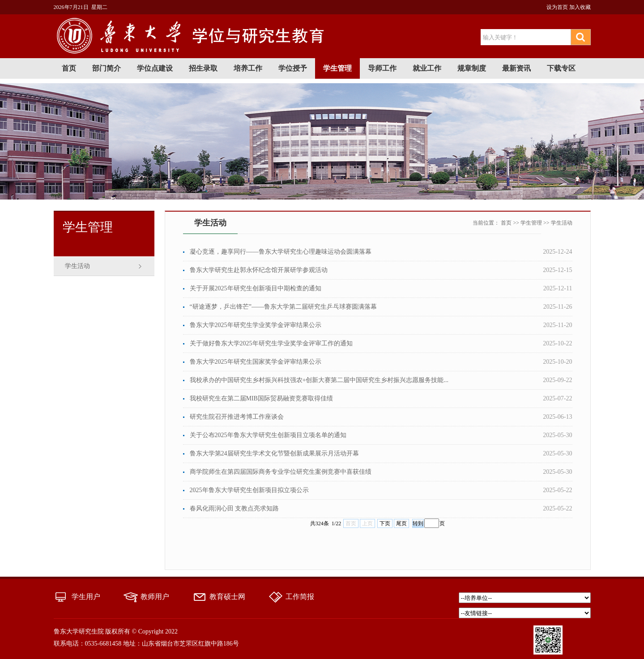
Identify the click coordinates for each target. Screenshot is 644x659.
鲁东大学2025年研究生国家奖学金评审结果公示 (256, 362)
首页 (69, 68)
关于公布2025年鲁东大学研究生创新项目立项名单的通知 (268, 435)
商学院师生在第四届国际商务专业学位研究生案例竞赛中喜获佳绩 (281, 472)
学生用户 (86, 597)
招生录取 (203, 68)
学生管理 (337, 68)
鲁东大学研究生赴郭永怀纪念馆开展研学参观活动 (259, 270)
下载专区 (561, 68)
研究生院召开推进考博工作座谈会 (237, 417)
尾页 (401, 523)
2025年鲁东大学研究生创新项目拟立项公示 (249, 490)
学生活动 (77, 266)
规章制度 (472, 68)
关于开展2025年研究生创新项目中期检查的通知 (256, 288)
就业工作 (427, 68)
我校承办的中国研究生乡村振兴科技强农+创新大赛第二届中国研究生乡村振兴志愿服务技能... (319, 380)
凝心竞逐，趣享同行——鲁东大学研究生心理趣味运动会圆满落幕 (281, 252)
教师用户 (155, 597)
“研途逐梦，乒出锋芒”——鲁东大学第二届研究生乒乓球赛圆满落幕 (283, 307)
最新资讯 (516, 68)
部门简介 (107, 68)
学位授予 (293, 68)
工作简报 (300, 597)
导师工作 (382, 68)
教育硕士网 (227, 597)
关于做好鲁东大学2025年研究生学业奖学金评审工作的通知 (271, 343)
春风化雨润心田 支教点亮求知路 (235, 508)
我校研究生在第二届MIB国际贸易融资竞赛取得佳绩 (261, 398)
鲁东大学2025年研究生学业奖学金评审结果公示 (256, 325)
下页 (385, 523)
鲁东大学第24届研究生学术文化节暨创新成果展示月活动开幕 (274, 453)
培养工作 (248, 68)
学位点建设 (155, 68)
